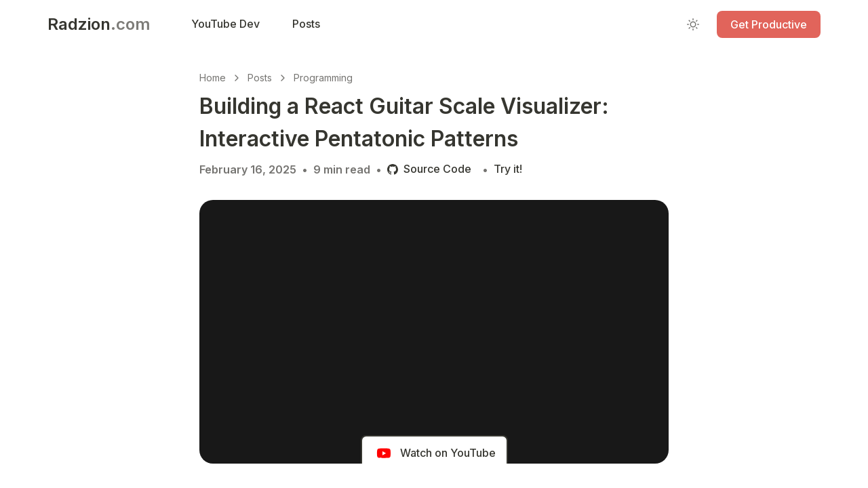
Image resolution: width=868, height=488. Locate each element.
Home (213, 78)
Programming (323, 78)
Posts (260, 78)
